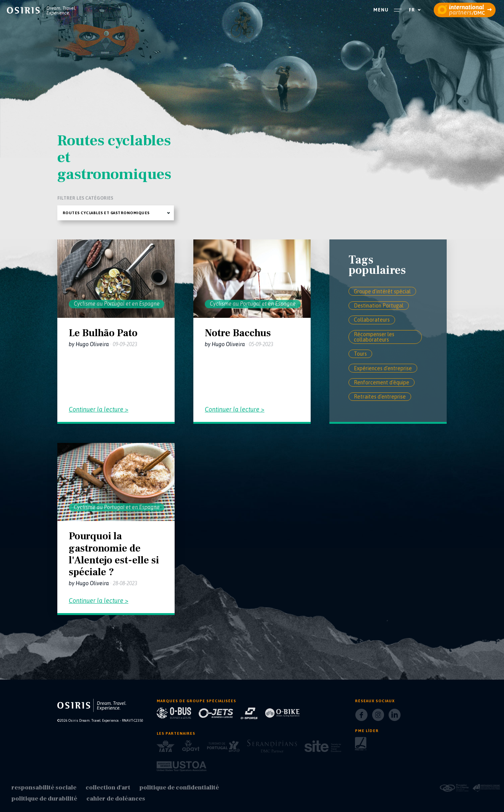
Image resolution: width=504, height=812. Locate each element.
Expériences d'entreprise (383, 368)
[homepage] (41, 11)
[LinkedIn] (395, 717)
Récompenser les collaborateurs (374, 337)
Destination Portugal (379, 306)
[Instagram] (378, 717)
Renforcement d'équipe (382, 382)
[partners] (465, 10)
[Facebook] (361, 717)
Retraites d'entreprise (380, 397)
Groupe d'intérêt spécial (382, 291)
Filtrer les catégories (85, 198)
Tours (360, 354)
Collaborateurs (372, 320)
